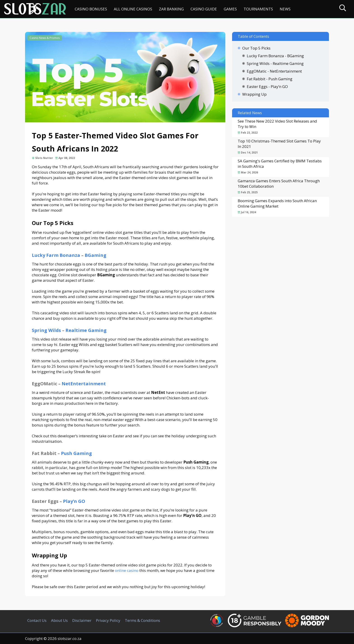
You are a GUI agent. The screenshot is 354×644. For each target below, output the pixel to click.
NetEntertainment (84, 384)
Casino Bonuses (91, 9)
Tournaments (258, 9)
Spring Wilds (46, 330)
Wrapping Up (254, 94)
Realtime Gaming (86, 330)
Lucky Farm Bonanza (56, 255)
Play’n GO (74, 501)
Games (230, 9)
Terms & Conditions (142, 620)
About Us (59, 620)
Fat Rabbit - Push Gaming (270, 79)
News (285, 9)
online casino (127, 570)
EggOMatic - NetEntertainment (274, 71)
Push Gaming (76, 453)
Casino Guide (204, 9)
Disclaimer (82, 620)
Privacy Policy (108, 620)
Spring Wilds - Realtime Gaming (275, 63)
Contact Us (37, 620)
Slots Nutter (44, 158)
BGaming (95, 255)
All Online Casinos (133, 9)
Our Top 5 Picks (256, 48)
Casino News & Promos (45, 38)
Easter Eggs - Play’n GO (267, 86)
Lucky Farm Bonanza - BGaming (275, 56)
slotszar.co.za (70, 638)
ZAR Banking (171, 9)
